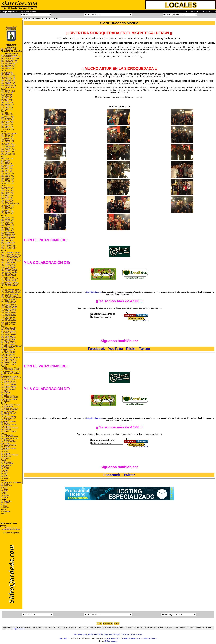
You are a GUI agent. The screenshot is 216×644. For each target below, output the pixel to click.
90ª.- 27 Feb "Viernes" (8, 356)
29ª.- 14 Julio (5, 467)
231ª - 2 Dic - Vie (6, 113)
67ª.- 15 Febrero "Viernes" (9, 398)
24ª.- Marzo (5, 475)
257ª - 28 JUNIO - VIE (8, 64)
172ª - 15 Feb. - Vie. (7, 212)
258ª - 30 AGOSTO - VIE (9, 62)
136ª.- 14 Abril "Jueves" (9, 276)
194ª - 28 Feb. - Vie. (7, 178)
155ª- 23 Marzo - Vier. (8, 242)
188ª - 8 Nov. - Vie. (7, 189)
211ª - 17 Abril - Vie (7, 148)
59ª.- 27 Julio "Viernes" (8, 413)
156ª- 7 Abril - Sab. (7, 241)
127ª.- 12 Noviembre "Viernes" (11, 293)
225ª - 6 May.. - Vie (7, 123)
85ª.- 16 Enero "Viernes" (9, 364)
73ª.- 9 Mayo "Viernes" (8, 388)
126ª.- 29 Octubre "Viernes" (10, 294)
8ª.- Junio (4, 504)
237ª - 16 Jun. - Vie (7, 101)
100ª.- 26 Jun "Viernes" (8, 340)
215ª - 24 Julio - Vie (7, 142)
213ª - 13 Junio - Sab (8, 145)
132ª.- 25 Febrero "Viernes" (10, 282)
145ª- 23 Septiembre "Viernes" (11, 261)
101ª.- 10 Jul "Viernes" (8, 338)
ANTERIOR (108, 623)
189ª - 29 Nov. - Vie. (7, 187)
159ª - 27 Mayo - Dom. (8, 236)
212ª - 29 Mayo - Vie (8, 147)
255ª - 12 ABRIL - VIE (8, 67)
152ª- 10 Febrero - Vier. (9, 247)
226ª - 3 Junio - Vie (7, 121)
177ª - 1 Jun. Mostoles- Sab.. (10, 204)
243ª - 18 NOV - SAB (8, 91)
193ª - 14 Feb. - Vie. (7, 180)
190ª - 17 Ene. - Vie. (7, 183)
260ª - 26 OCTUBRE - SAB (10, 59)
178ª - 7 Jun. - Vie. (7, 202)
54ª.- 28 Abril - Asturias (8, 421)
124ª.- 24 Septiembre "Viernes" (11, 298)
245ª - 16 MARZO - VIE (9, 86)
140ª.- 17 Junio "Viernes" (9, 269)
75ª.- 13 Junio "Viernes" (9, 385)
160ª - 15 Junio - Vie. (8, 234)
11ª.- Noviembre (6, 501)
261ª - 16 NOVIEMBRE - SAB (11, 57)
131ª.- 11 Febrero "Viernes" (10, 284)
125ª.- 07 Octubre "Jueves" (10, 296)
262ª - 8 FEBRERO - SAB (9, 55)
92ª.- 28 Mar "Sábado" (8, 353)
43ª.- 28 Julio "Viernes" (8, 442)
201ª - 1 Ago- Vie (6, 167)
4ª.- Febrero (5, 508)
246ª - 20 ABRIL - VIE (8, 84)
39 (2, 448)
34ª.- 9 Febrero (6, 457)
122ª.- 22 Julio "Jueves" (9, 301)
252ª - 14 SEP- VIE (7, 74)
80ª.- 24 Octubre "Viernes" (10, 376)
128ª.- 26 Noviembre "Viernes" (11, 291)
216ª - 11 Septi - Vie (7, 140)
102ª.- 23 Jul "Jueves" (8, 336)
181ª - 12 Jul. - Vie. (7, 197)
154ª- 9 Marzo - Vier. (8, 244)
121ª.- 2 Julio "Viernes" (8, 303)
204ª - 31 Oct (5, 162)
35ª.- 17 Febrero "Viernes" (9, 455)
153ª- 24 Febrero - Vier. (9, 246)
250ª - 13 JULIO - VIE (8, 77)
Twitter (145, 349)
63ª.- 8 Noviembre (7, 407)
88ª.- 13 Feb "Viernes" (8, 359)
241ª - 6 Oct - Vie (6, 94)
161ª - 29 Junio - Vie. (8, 232)
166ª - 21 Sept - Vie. (7, 224)
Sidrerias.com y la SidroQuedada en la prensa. (11, 529)
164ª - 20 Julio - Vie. (7, 227)
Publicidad (117, 634)
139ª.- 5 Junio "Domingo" (9, 271)
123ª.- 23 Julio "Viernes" (9, 299)
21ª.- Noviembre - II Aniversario (11, 482)
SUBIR (117, 623)
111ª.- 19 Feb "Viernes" (9, 319)
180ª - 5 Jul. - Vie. (7, 199)
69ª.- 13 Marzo (6, 394)
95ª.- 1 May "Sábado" (8, 348)
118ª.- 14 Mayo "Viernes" (9, 308)
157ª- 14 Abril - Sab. (7, 239)
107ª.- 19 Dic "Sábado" (8, 328)
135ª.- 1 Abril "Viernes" (8, 277)
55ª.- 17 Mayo (5, 420)
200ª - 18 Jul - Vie (7, 169)
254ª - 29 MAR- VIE (7, 68)
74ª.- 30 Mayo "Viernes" (9, 386)
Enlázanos (125, 634)
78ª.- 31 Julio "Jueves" (8, 380)
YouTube (115, 349)
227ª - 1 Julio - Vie (7, 120)
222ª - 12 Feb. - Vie (7, 128)
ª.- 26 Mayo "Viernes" (10, 448)
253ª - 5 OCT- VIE (7, 72)
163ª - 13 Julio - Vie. (7, 229)
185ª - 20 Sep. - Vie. (7, 194)
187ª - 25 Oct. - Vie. (7, 191)
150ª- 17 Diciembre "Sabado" (10, 253)
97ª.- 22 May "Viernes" (8, 344)
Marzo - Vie (10, 152)
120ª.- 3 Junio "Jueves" (8, 304)
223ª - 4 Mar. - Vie (7, 126)
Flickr (131, 349)
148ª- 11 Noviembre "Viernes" (11, 256)
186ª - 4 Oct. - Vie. (7, 192)
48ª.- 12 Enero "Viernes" (9, 431)
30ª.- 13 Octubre (6, 465)
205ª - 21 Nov (5, 160)
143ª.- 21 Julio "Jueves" (9, 264)
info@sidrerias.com (94, 292)
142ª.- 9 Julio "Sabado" (8, 266)
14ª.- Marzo (5, 494)
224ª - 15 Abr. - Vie (7, 125)
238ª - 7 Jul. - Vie (6, 99)
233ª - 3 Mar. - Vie (7, 108)
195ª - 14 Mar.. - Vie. (8, 177)
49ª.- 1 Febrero (6, 430)
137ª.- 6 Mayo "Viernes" (9, 274)
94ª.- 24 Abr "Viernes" (8, 349)
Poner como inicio (136, 634)
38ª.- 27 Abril (5, 450)
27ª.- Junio (4, 470)
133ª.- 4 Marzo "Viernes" (9, 281)
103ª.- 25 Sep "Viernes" (9, 335)
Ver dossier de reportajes (11, 533)
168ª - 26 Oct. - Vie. (7, 221)
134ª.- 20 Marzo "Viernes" (9, 279)
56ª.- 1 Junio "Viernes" (8, 418)
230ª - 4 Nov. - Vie (7, 115)
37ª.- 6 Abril (5, 452)
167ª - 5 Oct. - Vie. (7, 222)
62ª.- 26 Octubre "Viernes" (10, 408)
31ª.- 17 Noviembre (7, 464)
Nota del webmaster (81, 634)
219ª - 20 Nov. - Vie (7, 135)
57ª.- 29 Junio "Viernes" (9, 416)
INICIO (99, 623)
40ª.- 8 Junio (5, 447)
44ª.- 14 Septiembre (7, 440)
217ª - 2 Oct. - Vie (7, 138)
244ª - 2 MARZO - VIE (8, 87)
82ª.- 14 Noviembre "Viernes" (10, 371)
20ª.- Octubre (5, 484)
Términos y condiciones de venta (146, 639)
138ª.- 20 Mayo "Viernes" (9, 272)
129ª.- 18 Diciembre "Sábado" (11, 290)
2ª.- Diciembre (5, 512)
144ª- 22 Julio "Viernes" (9, 263)
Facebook (97, 349)
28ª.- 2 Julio (5, 469)
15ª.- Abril (4, 492)
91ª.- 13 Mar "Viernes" (8, 354)
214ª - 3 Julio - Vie (7, 143)
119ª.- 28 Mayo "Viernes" (9, 306)
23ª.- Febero (5, 477)
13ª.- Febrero (5, 496)
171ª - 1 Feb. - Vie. (7, 214)
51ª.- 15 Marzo (6, 426)
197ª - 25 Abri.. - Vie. (8, 174)
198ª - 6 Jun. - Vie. (7, 172)
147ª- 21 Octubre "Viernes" (10, 258)
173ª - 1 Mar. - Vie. (7, 210)
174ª (2, 209)
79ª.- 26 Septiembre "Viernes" (11, 378)
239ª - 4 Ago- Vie (6, 98)
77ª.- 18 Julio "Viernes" (8, 381)
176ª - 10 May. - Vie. (7, 205)
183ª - (3, 196)
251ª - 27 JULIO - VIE (8, 76)
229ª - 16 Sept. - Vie (7, 116)
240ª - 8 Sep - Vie (7, 96)
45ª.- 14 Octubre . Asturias (10, 438)
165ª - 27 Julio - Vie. (7, 226)
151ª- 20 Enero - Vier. (8, 249)
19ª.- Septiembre (6, 486)
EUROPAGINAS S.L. (114, 639)
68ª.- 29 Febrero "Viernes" (9, 396)
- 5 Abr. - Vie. (8, 209)
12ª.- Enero (4, 497)
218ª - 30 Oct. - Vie (7, 137)
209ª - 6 (4, 152)
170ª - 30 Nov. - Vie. (7, 218)
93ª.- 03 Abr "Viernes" (8, 351)
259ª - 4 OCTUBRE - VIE (9, 60)
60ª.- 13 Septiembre (7, 411)
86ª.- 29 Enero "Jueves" (9, 363)
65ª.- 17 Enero (6, 401)
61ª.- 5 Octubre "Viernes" (9, 410)
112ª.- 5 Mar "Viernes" (8, 318)
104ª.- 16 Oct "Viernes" (8, 333)
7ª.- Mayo (4, 506)
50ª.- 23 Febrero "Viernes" (9, 428)
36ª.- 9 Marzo (5, 453)
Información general (129, 639)
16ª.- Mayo (4, 491)
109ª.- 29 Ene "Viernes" (9, 322)
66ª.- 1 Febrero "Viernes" (9, 399)
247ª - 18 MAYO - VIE (8, 82)
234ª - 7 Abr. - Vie (7, 106)
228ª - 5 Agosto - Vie (8, 118)
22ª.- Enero (4, 479)
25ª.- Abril (4, 474)
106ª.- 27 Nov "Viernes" (9, 330)
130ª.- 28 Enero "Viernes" (9, 286)
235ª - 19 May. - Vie (7, 104)
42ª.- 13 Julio (5, 443)
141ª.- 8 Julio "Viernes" (8, 268)
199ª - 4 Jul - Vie (6, 170)
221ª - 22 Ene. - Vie (7, 130)
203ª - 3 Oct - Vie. (7, 164)
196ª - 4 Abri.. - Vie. (7, 175)
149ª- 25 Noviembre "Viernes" (11, 254)
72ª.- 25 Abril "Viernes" (8, 389)
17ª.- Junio (4, 489)
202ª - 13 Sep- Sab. (7, 165)
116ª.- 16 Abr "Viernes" (8, 311)
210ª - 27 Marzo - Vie (8, 150)
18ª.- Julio (4, 487)
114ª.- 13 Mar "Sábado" (9, 314)
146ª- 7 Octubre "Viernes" (9, 259)
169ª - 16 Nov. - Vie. (7, 219)
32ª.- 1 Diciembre (7, 462)
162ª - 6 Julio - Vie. (7, 231)
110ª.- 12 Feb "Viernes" (9, 321)
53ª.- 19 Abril (5, 423)
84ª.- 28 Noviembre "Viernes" (10, 368)
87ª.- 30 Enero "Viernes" (9, 361)
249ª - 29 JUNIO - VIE (8, 79)
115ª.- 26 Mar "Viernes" (9, 313)
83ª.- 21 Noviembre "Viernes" (10, 370)
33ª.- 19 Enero (6, 458)
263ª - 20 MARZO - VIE (9, 49)
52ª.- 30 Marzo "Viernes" (9, 425)
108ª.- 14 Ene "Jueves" (8, 324)
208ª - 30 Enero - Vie (8, 153)
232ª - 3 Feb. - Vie (7, 109)
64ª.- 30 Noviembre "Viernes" (10, 405)
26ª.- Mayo (4, 472)
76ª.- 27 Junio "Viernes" (9, 383)
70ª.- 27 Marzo (6, 393)
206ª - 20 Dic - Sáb (7, 159)
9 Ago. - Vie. (9, 196)
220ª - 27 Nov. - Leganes (9, 133)
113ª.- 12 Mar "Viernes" (9, 316)
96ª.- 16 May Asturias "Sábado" (11, 346)
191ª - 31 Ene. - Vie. (7, 182)
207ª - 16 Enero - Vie (8, 155)
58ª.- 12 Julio (5, 415)
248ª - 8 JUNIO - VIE (8, 81)
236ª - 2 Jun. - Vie (7, 103)
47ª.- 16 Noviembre (7, 435)
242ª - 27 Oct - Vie (7, 93)
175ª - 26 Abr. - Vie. (7, 207)
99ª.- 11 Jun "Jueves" (8, 341)
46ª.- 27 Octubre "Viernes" (10, 437)
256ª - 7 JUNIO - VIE (8, 65)
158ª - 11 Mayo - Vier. (8, 237)
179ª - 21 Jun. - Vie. (7, 200)
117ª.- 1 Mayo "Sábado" (9, 309)
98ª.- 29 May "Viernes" (8, 343)
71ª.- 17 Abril (5, 391)
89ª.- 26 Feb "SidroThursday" (10, 358)
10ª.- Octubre (5, 503)
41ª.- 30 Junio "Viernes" (9, 445)
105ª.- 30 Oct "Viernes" (8, 331)
